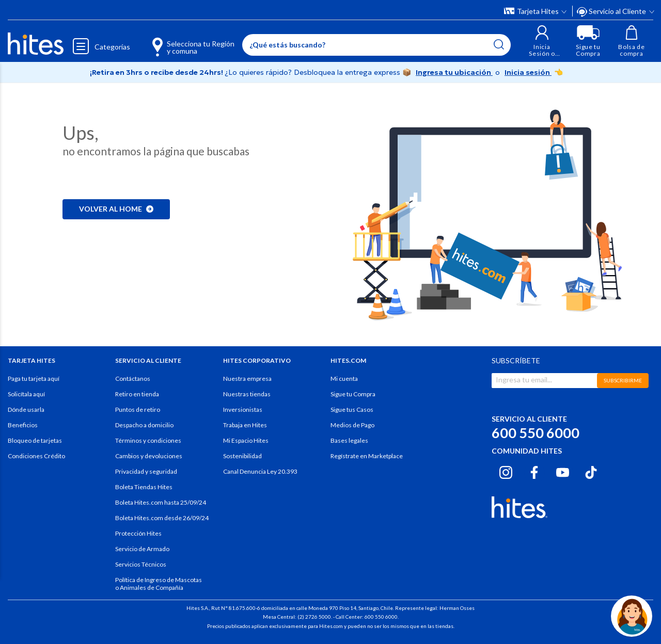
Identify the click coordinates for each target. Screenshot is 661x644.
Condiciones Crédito (36, 456)
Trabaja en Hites (245, 425)
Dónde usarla (26, 409)
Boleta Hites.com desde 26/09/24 (162, 518)
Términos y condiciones (148, 440)
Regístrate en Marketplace (367, 456)
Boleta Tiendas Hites (144, 487)
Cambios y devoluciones (149, 456)
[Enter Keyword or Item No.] (376, 45)
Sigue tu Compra (353, 394)
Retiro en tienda (137, 394)
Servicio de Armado (142, 549)
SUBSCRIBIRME (623, 380)
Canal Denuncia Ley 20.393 (260, 471)
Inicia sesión (528, 72)
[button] (542, 41)
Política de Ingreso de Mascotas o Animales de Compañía (159, 584)
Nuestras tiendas (247, 394)
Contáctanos (133, 379)
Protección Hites (138, 533)
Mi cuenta (344, 379)
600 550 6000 (536, 433)
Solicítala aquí (26, 394)
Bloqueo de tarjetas (35, 440)
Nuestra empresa (247, 379)
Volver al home (116, 209)
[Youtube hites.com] (563, 471)
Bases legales (349, 440)
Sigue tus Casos (352, 409)
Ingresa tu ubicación (454, 72)
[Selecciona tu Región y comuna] (178, 41)
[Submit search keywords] (499, 44)
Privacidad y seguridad (146, 471)
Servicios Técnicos (141, 564)
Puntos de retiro (138, 409)
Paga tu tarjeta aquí (34, 379)
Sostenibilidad (242, 456)
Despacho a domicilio (144, 425)
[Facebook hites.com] (534, 471)
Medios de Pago (352, 425)
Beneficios (23, 425)
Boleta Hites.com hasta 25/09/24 (161, 502)
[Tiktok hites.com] (591, 471)
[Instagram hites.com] (506, 471)
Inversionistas (243, 409)
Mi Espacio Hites (246, 440)
